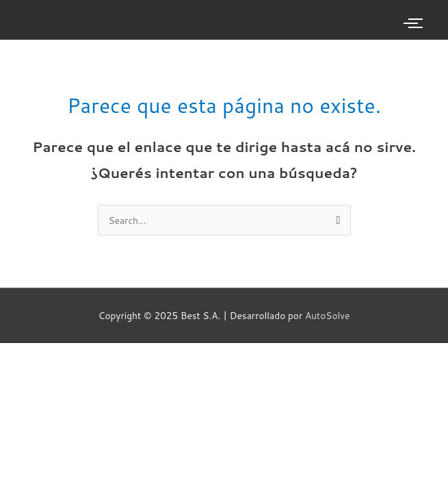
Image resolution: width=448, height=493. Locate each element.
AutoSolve (327, 315)
